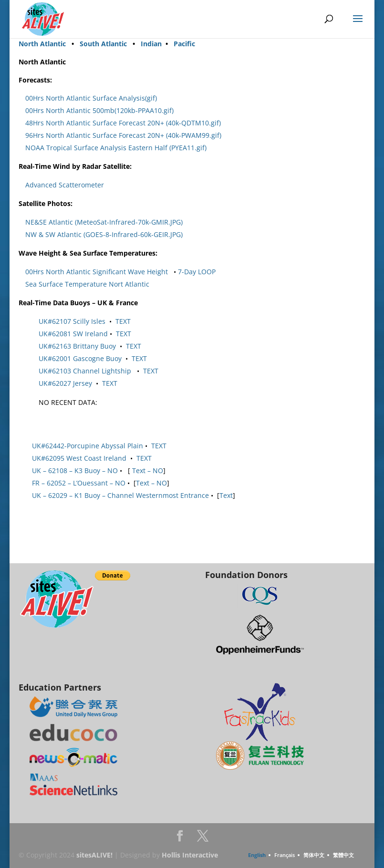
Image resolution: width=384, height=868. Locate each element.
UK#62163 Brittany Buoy (77, 346)
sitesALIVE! (94, 855)
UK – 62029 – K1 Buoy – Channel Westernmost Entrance (120, 495)
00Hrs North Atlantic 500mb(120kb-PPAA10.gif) (99, 110)
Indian (152, 44)
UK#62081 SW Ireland (73, 334)
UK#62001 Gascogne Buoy (80, 358)
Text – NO (147, 470)
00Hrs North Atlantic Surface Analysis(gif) (91, 98)
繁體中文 (343, 855)
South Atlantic (103, 44)
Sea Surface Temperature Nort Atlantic (87, 284)
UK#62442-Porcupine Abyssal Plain (88, 446)
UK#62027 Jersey (65, 383)
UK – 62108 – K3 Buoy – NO (75, 470)
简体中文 (314, 855)
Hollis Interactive (190, 855)
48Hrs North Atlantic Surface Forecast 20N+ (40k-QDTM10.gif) (123, 123)
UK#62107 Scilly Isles (72, 321)
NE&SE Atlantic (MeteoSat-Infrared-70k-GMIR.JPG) (104, 222)
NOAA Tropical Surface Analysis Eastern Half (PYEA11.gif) (116, 148)
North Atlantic (42, 44)
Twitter (203, 839)
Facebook (180, 839)
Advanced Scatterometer (65, 185)
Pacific (184, 44)
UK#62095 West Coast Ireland (79, 458)
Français (285, 855)
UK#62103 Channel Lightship (85, 371)
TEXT (123, 321)
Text (226, 495)
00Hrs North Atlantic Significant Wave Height (97, 272)
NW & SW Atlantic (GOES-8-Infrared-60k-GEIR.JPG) (104, 234)
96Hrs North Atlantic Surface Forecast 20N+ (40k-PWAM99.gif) (123, 135)
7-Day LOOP (197, 272)
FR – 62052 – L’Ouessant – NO (79, 483)
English (257, 855)
